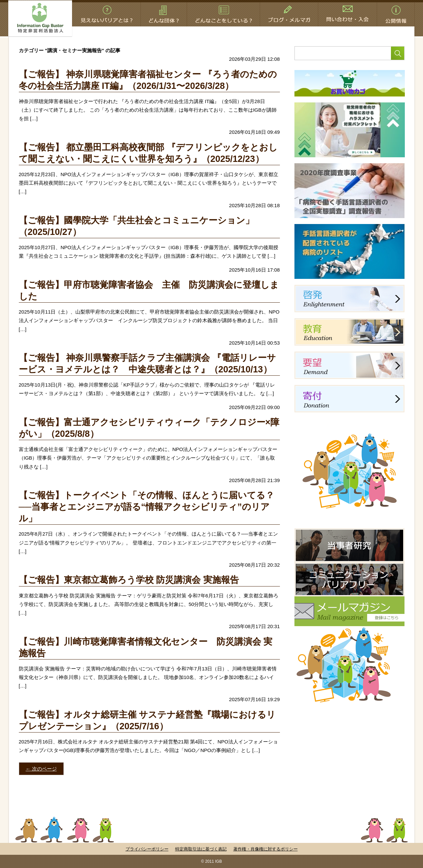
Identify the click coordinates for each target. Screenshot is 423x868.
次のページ (41, 769)
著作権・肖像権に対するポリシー (266, 849)
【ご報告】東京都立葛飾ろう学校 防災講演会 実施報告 (129, 580)
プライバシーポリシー (147, 849)
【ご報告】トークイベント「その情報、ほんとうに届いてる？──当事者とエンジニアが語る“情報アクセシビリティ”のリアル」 (147, 507)
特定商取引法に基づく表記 (201, 849)
